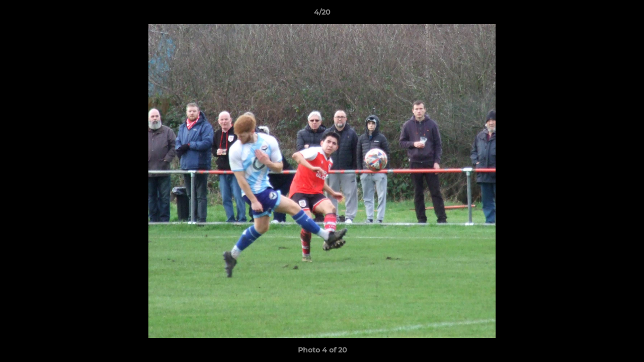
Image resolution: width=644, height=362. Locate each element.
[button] (626, 15)
